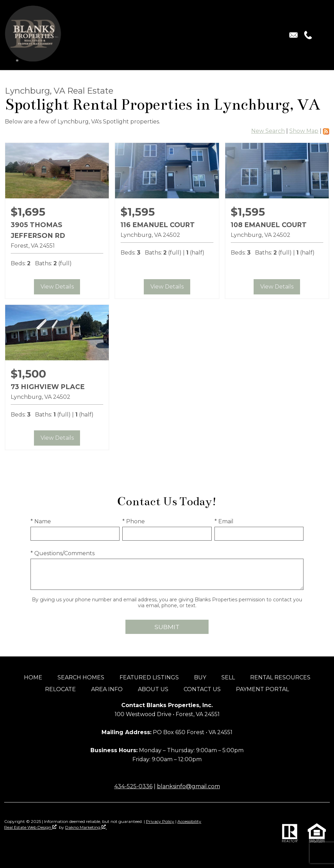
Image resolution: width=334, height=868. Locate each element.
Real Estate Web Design (30, 827)
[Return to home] (30, 35)
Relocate (60, 689)
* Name (41, 521)
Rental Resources (280, 677)
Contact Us (202, 689)
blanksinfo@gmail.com (188, 786)
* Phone (134, 521)
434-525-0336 (133, 786)
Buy (200, 677)
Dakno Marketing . (86, 827)
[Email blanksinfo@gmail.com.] (293, 35)
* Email (224, 521)
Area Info (107, 689)
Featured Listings (149, 677)
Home (33, 677)
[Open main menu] (322, 35)
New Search (268, 131)
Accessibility (189, 821)
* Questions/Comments (63, 553)
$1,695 (28, 212)
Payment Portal (262, 689)
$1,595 (138, 212)
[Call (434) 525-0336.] (307, 35)
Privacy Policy (160, 821)
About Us (153, 689)
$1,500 (28, 374)
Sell (228, 677)
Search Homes (81, 677)
